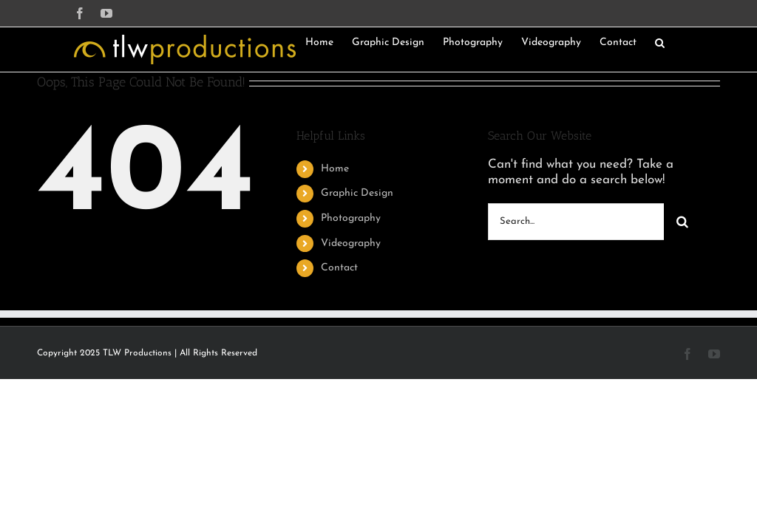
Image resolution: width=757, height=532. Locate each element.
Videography (351, 243)
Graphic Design (357, 193)
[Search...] (576, 222)
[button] (660, 42)
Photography (351, 218)
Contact (339, 268)
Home (335, 169)
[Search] (682, 222)
